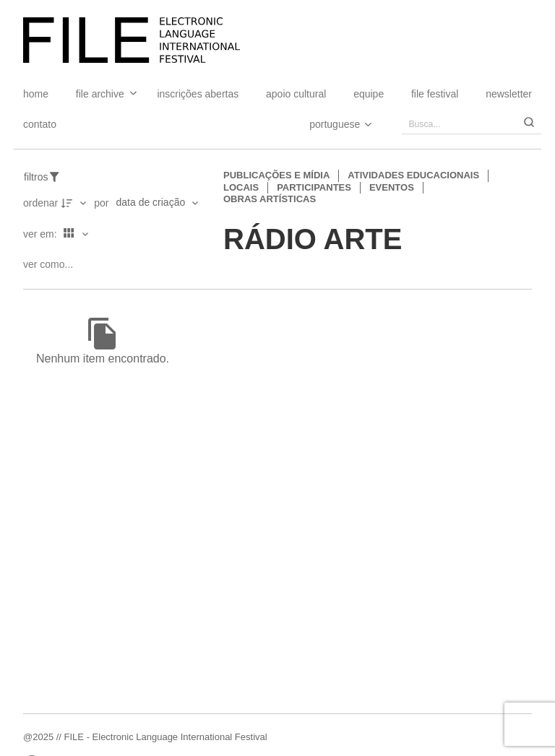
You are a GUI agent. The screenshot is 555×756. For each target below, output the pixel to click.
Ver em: (42, 234)
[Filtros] (50, 178)
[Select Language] (326, 124)
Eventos (392, 187)
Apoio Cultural (296, 94)
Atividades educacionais (413, 175)
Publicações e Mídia (276, 175)
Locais (241, 187)
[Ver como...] (52, 264)
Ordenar (40, 203)
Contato (40, 124)
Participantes (314, 187)
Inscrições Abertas (198, 94)
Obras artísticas (270, 199)
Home (36, 94)
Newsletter (509, 94)
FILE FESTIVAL (435, 94)
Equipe (369, 94)
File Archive (100, 94)
